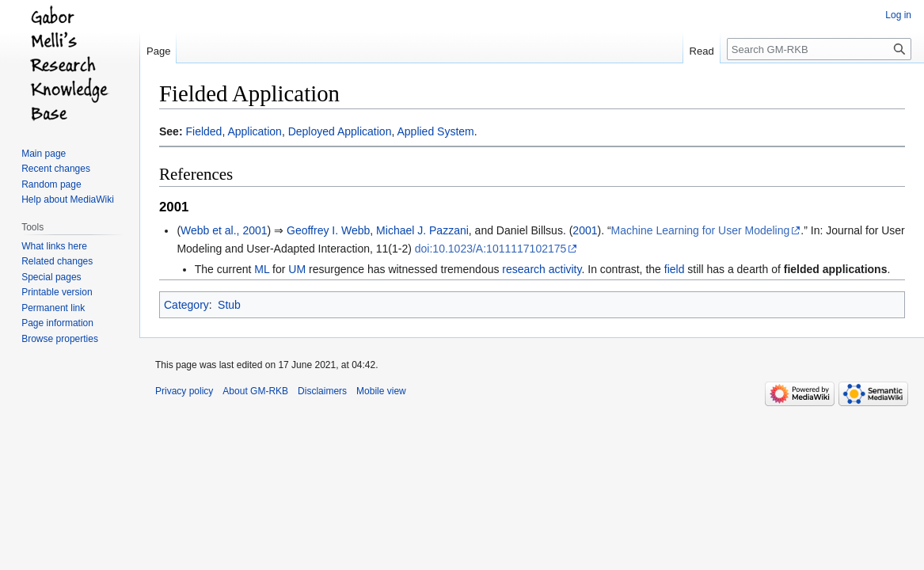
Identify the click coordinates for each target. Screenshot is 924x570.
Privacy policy (184, 391)
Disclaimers (322, 391)
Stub (229, 305)
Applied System (435, 131)
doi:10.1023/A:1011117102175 (491, 249)
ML (262, 269)
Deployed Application (340, 131)
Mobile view (381, 391)
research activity (542, 269)
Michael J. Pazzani (422, 230)
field (675, 269)
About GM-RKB (255, 391)
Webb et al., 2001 (224, 230)
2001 (585, 230)
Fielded (203, 131)
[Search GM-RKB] (819, 49)
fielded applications (836, 269)
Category (186, 305)
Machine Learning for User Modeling (701, 230)
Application (255, 131)
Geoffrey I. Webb (328, 230)
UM (297, 269)
